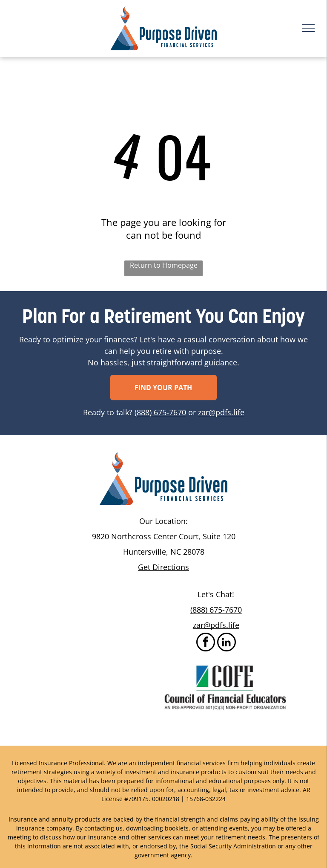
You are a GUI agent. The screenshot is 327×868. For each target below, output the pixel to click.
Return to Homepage (164, 265)
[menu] (308, 28)
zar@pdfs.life (221, 412)
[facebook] (206, 643)
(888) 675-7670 (160, 412)
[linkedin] (227, 643)
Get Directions (163, 567)
